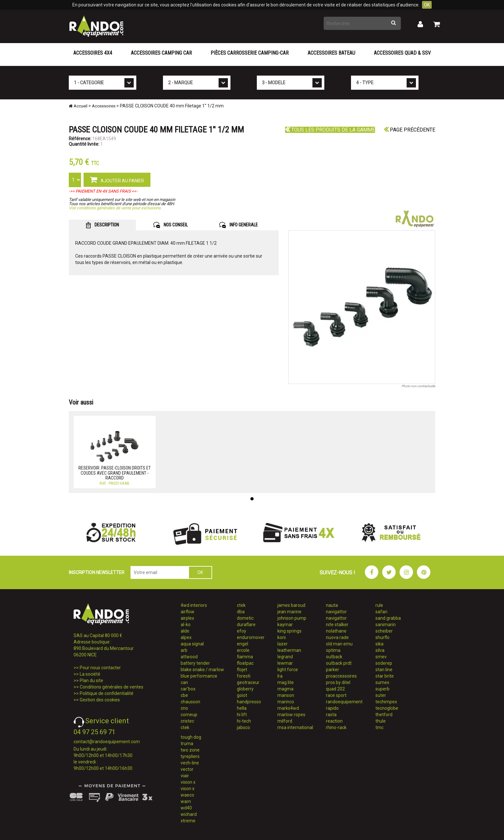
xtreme (188, 821)
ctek (185, 727)
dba (241, 612)
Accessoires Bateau (331, 53)
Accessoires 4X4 (93, 53)
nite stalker (337, 625)
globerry (245, 689)
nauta (332, 605)
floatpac (245, 663)
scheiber (384, 631)
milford (285, 721)
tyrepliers (190, 756)
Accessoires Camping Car (161, 53)
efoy (242, 631)
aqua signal (192, 644)
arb (184, 650)
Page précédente (410, 130)
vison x (188, 789)
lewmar (285, 663)
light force (288, 670)
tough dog (191, 737)
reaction (334, 721)
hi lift (242, 715)
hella (242, 708)
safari (381, 612)
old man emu (339, 644)
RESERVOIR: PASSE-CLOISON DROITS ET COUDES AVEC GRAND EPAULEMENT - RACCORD (115, 473)
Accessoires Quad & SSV (402, 53)
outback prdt (339, 663)
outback (334, 657)
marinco (286, 702)
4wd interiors (194, 605)
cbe (184, 695)
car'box (188, 689)
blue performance (199, 676)
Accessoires (104, 106)
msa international (295, 727)
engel (243, 644)
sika (379, 644)
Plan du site (91, 680)
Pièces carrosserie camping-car (250, 53)
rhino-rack (336, 727)
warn (186, 801)
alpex (186, 637)
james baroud (291, 605)
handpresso (249, 702)
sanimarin (386, 625)
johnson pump (292, 618)
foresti (244, 676)
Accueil (78, 106)
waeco (187, 795)
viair (185, 776)
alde (185, 631)
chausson (190, 702)
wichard (189, 814)
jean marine (289, 612)
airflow (188, 612)
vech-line (190, 763)
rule (379, 605)
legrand (285, 657)
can (184, 682)
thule (381, 721)
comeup (189, 715)
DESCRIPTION (102, 225)
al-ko (186, 625)
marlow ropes (291, 715)
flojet (242, 670)
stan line (384, 670)
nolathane (336, 631)
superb (382, 689)
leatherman (289, 650)
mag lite (286, 682)
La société (90, 674)
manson (286, 695)
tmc (379, 727)
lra (280, 676)
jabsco (243, 727)
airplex (187, 618)
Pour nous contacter (100, 668)
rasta (331, 715)
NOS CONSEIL (171, 225)
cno (184, 708)
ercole (243, 650)
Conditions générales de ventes (112, 687)
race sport (336, 695)
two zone (190, 750)
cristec (187, 721)
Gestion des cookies (100, 700)
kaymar (285, 625)
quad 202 (335, 689)
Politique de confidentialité (107, 693)
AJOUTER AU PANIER (117, 179)
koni (282, 637)
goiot (242, 695)
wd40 (186, 808)
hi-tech (244, 721)
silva (380, 650)
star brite (385, 676)
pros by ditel (338, 682)
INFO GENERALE (239, 225)
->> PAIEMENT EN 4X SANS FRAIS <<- (103, 191)
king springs (289, 631)
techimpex (386, 702)
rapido (332, 708)
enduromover (251, 637)
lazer (283, 644)
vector (187, 769)
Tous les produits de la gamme (330, 130)
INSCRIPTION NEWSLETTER (97, 572)
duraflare (246, 625)
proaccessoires (341, 676)
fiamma (245, 657)
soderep (384, 663)
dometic (245, 618)
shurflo (382, 637)
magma (285, 689)
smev (381, 657)
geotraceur (248, 682)
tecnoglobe (387, 708)
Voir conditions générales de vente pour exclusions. (115, 208)
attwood (189, 657)
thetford (384, 715)
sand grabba (388, 618)
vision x (188, 782)
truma (187, 744)
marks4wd (288, 708)
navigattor (336, 612)
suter (381, 695)
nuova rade (337, 637)
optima (333, 650)
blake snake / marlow (202, 670)
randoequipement (344, 702)
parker (333, 670)
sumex (382, 682)
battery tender (195, 663)
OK (427, 5)
